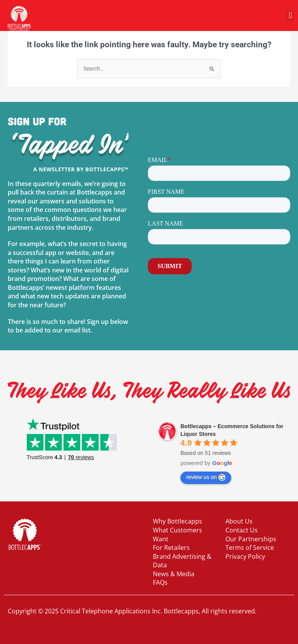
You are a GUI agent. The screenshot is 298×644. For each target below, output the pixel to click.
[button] (290, 16)
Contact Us (242, 530)
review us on (206, 477)
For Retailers (171, 548)
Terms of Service (250, 548)
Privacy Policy (245, 556)
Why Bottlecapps (178, 521)
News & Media (174, 574)
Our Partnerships (251, 539)
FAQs (160, 582)
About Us (239, 521)
